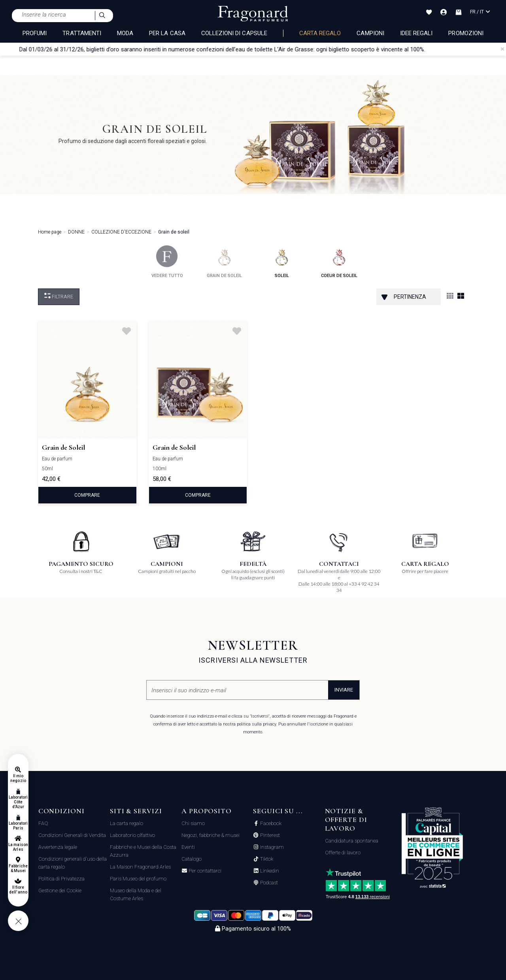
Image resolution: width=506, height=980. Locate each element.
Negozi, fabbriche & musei (211, 835)
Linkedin (269, 871)
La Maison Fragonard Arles (140, 867)
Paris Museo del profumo (138, 879)
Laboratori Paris (18, 826)
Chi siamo (193, 823)
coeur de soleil (339, 262)
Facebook (270, 824)
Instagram (271, 847)
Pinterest (269, 835)
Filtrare (59, 296)
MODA (125, 33)
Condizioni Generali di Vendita (72, 835)
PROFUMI (35, 33)
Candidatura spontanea (352, 841)
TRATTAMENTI (82, 33)
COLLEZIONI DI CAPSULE (234, 33)
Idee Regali (416, 33)
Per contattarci (204, 871)
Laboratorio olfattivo (132, 835)
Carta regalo (320, 33)
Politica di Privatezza (61, 879)
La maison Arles (18, 847)
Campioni (370, 33)
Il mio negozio (18, 778)
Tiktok (266, 859)
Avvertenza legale (58, 847)
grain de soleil (224, 262)
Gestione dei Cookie (60, 890)
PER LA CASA (167, 33)
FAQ (43, 823)
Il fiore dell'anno (18, 890)
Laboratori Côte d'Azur (18, 802)
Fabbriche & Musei (18, 868)
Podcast (268, 883)
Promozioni (466, 33)
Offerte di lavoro (343, 853)
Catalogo (192, 859)
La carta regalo (126, 823)
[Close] (502, 49)
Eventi (188, 847)
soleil (282, 262)
